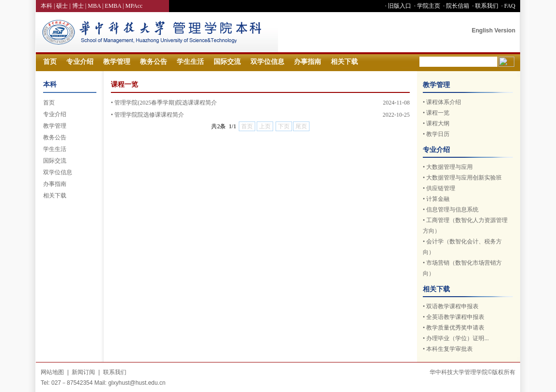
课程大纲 (438, 123)
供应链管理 (441, 188)
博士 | (80, 6)
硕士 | (64, 6)
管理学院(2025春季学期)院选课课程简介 (166, 103)
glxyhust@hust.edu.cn (137, 383)
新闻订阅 (83, 372)
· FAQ (508, 6)
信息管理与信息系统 (452, 210)
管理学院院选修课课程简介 (149, 115)
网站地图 (52, 372)
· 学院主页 (426, 6)
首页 (50, 62)
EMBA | (115, 6)
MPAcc (134, 6)
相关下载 (344, 62)
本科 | (48, 6)
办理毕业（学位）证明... (457, 338)
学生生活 (190, 62)
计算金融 (438, 199)
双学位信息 (267, 62)
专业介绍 (80, 62)
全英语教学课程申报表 (455, 317)
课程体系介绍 (444, 102)
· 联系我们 (485, 6)
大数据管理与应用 (449, 167)
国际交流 (227, 62)
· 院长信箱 (456, 6)
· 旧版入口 (397, 6)
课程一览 (438, 113)
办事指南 (308, 62)
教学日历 (438, 134)
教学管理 (117, 62)
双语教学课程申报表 (452, 306)
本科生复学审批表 (449, 349)
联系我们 (115, 372)
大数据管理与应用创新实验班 (464, 178)
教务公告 (154, 62)
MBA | (96, 6)
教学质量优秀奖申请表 (455, 328)
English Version (494, 30)
